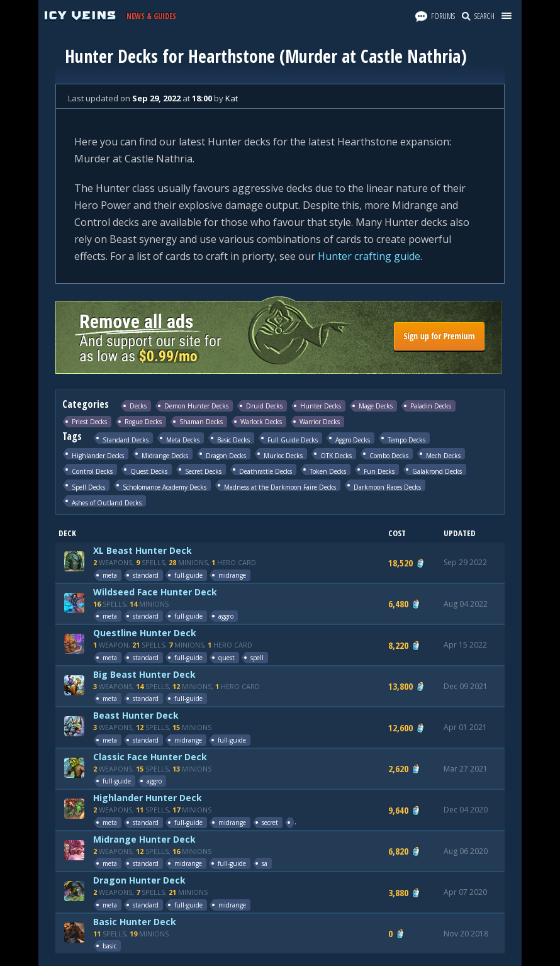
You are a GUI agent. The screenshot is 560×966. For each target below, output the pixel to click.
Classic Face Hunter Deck (150, 757)
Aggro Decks (353, 440)
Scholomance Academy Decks (165, 487)
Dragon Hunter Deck (139, 880)
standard (146, 575)
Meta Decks (183, 440)
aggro (226, 616)
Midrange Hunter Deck (144, 839)
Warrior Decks (320, 422)
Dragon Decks (226, 455)
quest (227, 658)
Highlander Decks (98, 455)
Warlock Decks (261, 422)
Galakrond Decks (437, 471)
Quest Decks (149, 471)
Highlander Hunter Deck (148, 798)
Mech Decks (443, 455)
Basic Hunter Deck (135, 922)
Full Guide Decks (293, 440)
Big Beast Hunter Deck (144, 674)
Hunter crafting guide (369, 256)
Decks (138, 406)
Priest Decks (89, 422)
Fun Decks (379, 471)
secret (270, 823)
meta (110, 575)
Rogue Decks (143, 422)
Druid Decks (264, 406)
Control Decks (92, 471)
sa (265, 863)
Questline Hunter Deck (145, 633)
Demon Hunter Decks (196, 406)
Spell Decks (88, 487)
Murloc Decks (283, 455)
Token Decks (328, 471)
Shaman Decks (201, 422)
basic (109, 946)
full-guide (188, 575)
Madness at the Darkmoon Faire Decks (280, 487)
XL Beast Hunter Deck (143, 550)
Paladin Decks (431, 406)
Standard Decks (126, 440)
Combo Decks (389, 455)
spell (257, 658)
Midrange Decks (165, 455)
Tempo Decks (406, 440)
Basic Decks (233, 440)
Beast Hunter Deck (136, 715)
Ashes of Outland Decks (107, 503)
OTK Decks (336, 455)
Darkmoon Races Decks (387, 487)
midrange (232, 575)
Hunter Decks (321, 406)
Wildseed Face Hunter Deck (155, 592)
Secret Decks (203, 471)
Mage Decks (376, 406)
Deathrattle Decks (266, 471)
